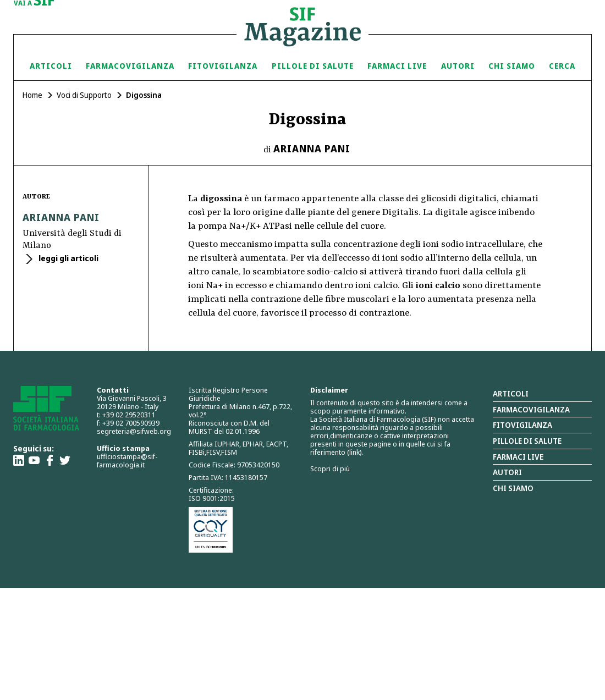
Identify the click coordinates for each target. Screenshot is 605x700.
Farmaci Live (397, 66)
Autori (458, 66)
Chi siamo (512, 66)
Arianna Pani (312, 148)
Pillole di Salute (313, 66)
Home (32, 95)
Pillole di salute (527, 441)
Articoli (51, 66)
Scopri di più (330, 468)
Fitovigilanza (223, 66)
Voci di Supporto (84, 95)
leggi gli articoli (68, 258)
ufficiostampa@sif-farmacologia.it (127, 461)
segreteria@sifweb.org (134, 431)
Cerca (562, 66)
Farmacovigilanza (130, 66)
